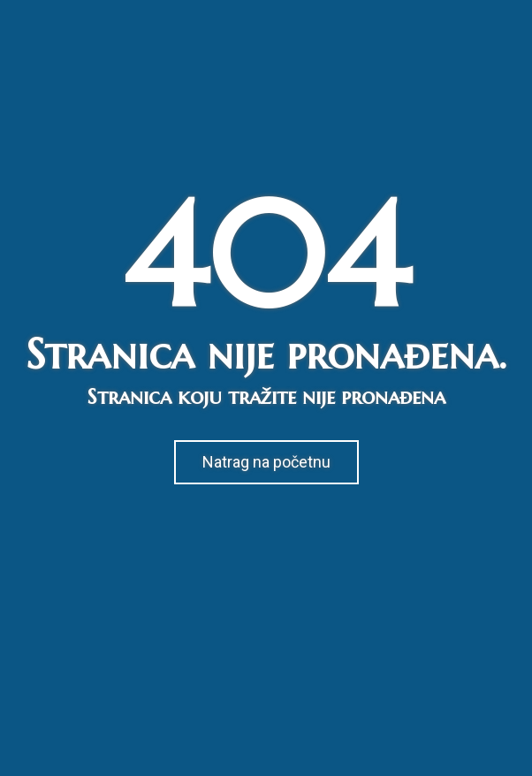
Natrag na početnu (266, 462)
